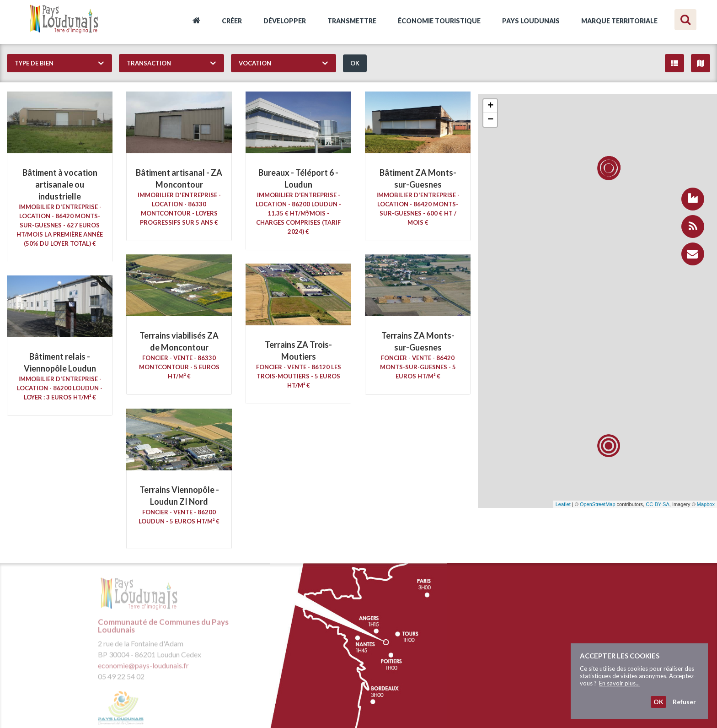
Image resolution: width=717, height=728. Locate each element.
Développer (285, 21)
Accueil (196, 22)
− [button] (490, 120)
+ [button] (490, 106)
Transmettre (352, 21)
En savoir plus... (619, 683)
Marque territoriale (619, 21)
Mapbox (706, 504)
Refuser (684, 702)
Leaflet (563, 504)
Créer (232, 21)
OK (355, 63)
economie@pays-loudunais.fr (143, 669)
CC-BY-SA (658, 504)
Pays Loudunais (531, 21)
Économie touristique (439, 21)
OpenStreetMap (598, 504)
